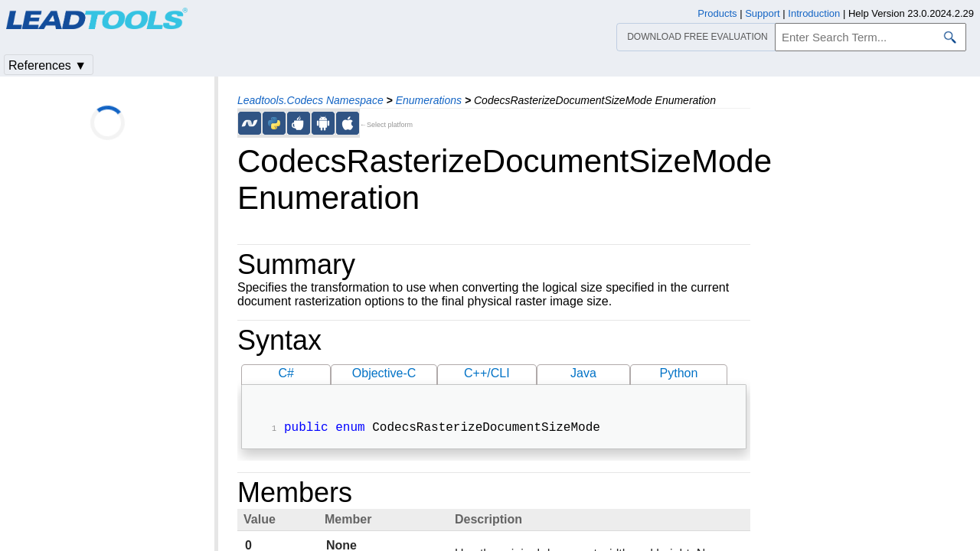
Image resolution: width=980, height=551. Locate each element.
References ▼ (47, 65)
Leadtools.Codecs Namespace (310, 100)
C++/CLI (487, 373)
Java (583, 373)
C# (286, 373)
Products (717, 13)
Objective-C (384, 373)
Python (679, 373)
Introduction (814, 13)
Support (763, 13)
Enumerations (429, 100)
